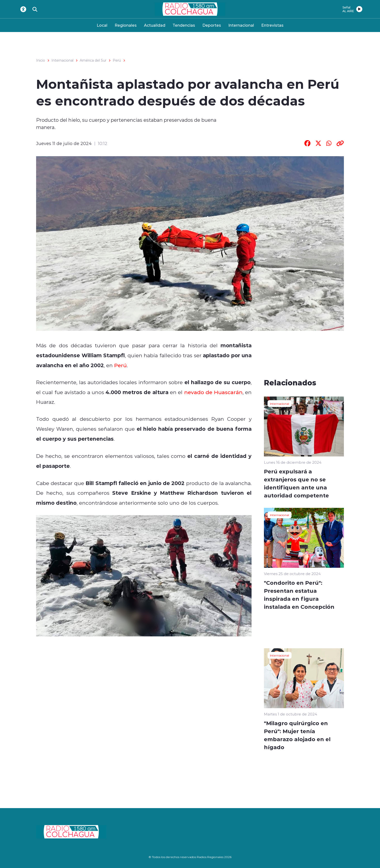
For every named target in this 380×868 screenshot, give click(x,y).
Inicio (41, 60)
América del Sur (93, 60)
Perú (117, 60)
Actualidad (155, 25)
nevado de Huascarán (213, 392)
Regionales (126, 25)
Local (102, 25)
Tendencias (184, 25)
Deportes (212, 25)
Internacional (241, 25)
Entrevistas (272, 25)
